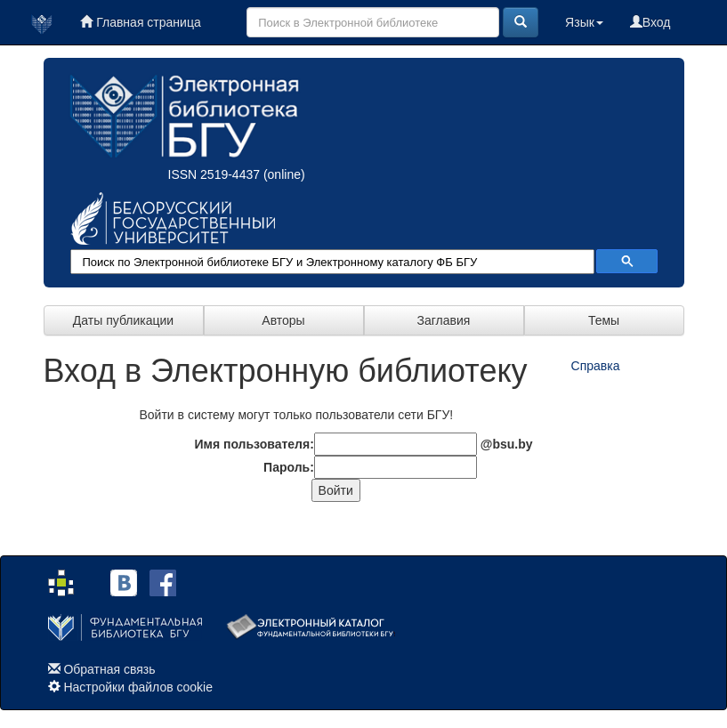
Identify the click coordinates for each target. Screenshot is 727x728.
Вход (650, 22)
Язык (584, 22)
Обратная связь (109, 669)
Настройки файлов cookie (138, 687)
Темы (604, 320)
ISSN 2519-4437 (214, 174)
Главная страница (140, 22)
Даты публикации (123, 320)
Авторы (283, 320)
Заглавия (444, 320)
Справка (596, 366)
